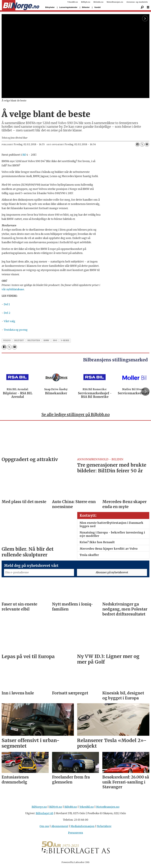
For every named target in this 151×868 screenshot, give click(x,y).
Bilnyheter (50, 7)
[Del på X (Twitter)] (142, 144)
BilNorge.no (39, 808)
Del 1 (7, 304)
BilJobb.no (98, 2)
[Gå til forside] (21, 5)
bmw (46, 340)
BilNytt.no (86, 2)
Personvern (76, 834)
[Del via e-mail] (147, 144)
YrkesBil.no (73, 2)
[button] (145, 392)
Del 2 (7, 313)
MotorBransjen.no (115, 2)
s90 (55, 340)
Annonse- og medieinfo (137, 2)
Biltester (86, 7)
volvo (7, 340)
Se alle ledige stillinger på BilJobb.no (76, 416)
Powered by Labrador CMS (75, 864)
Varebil (97, 7)
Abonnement (60, 828)
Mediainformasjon (83, 828)
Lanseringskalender (68, 7)
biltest (19, 340)
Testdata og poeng (16, 330)
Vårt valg (10, 321)
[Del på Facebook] (137, 144)
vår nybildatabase (13, 289)
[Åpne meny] (148, 7)
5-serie (65, 340)
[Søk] (142, 7)
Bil (24, 155)
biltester (34, 340)
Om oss (44, 828)
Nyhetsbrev (104, 828)
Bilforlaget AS (45, 815)
